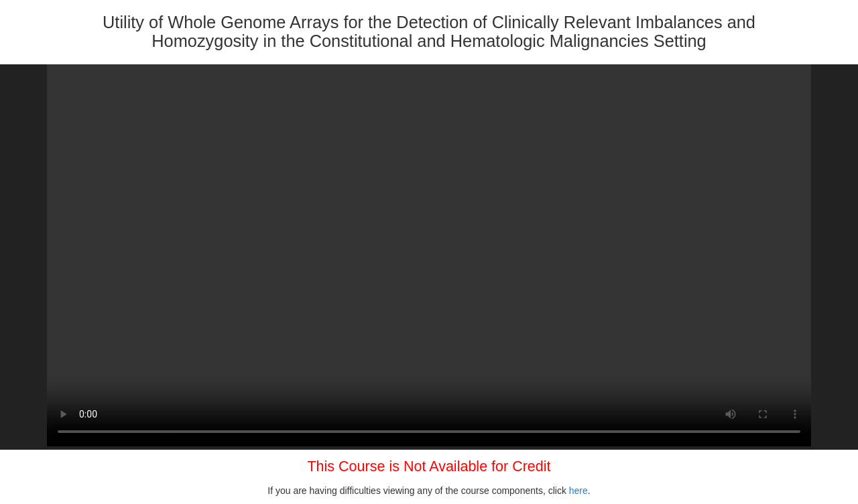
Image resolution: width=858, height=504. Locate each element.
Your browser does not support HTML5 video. (429, 255)
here (578, 491)
